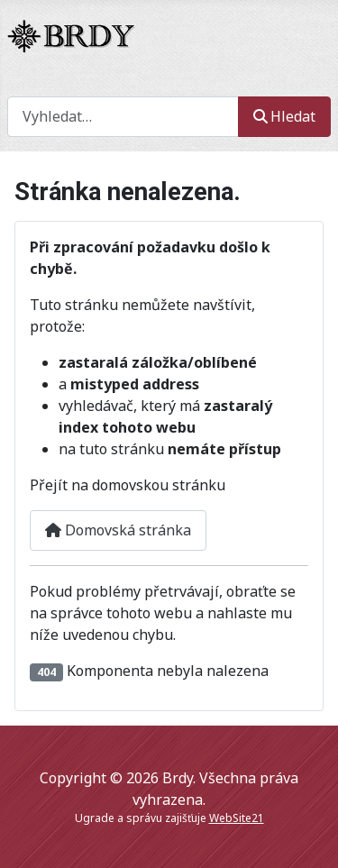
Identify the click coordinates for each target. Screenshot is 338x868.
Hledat (284, 116)
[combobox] (123, 117)
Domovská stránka (118, 530)
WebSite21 (237, 818)
